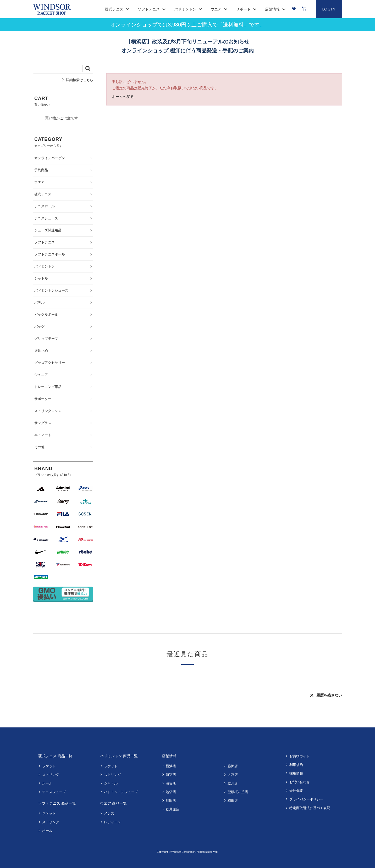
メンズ (109, 813)
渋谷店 (171, 783)
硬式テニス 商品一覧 (55, 756)
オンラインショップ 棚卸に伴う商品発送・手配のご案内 (187, 51)
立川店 (233, 783)
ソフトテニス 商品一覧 (57, 803)
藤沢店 (233, 766)
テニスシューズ (54, 792)
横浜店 (171, 766)
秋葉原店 (173, 809)
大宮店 (233, 775)
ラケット (49, 766)
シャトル (111, 783)
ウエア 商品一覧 (113, 803)
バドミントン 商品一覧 (119, 756)
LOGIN (329, 9)
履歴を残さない (329, 695)
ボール (47, 783)
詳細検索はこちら (80, 80)
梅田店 (233, 801)
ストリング (51, 775)
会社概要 (296, 791)
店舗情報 (169, 756)
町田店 (171, 801)
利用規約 (296, 765)
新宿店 (171, 775)
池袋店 (171, 792)
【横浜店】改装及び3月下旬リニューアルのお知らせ (187, 42)
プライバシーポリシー (306, 799)
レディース (112, 822)
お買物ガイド (300, 756)
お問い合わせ (300, 782)
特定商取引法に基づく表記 (310, 808)
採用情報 (296, 773)
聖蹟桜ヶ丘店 (238, 792)
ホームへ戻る (123, 97)
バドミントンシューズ (121, 792)
